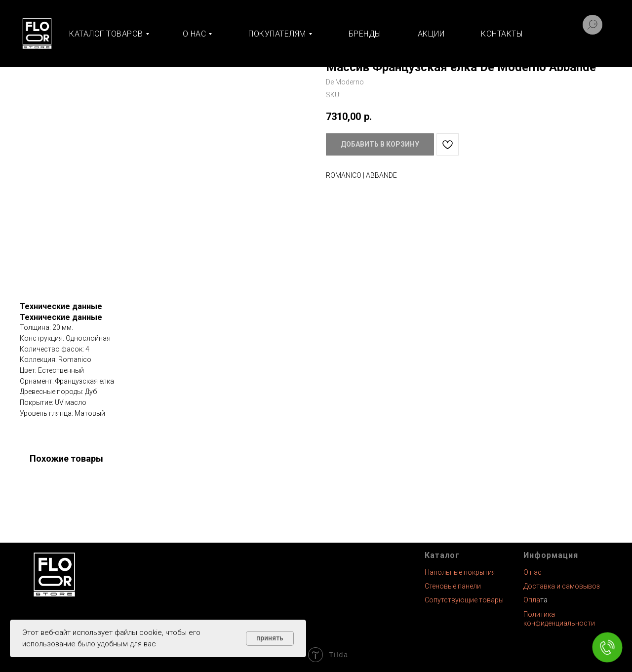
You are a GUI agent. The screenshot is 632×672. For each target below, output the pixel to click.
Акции (431, 34)
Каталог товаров (106, 34)
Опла (532, 600)
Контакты (502, 34)
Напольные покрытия (460, 572)
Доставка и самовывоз (562, 586)
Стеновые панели (453, 586)
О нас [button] (195, 34)
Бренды (365, 34)
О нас (533, 572)
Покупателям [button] (277, 34)
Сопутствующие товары (464, 600)
